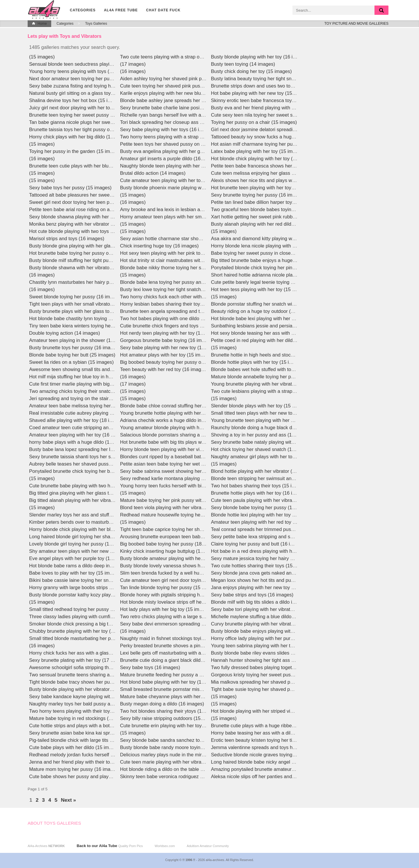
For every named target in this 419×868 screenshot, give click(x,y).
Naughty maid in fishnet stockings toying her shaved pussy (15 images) (197, 638)
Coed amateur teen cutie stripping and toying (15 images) (91, 428)
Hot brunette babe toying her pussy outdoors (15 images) (90, 253)
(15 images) (42, 57)
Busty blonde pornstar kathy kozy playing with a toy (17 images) (97, 595)
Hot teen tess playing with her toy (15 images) (260, 289)
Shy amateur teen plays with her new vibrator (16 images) (91, 551)
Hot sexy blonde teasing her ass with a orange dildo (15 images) (280, 333)
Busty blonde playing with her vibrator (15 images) (83, 689)
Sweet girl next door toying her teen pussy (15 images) (88, 202)
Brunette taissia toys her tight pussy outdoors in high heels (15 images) (105, 130)
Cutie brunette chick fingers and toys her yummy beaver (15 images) (194, 326)
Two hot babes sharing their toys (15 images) (259, 486)
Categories (83, 10)
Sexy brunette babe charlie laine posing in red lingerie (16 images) (191, 108)
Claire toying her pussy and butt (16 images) (259, 544)
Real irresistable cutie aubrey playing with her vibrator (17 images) (100, 413)
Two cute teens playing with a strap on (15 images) (175, 57)
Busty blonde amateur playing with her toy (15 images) (179, 558)
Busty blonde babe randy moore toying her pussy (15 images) (186, 747)
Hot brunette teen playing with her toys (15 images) (266, 188)
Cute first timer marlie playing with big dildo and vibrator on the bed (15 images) (114, 384)
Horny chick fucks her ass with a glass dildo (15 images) (89, 653)
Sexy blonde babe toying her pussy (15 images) (262, 508)
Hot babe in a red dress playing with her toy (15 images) (271, 551)
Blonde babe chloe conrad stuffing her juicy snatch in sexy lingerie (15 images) (204, 406)
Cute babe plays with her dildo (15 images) (75, 747)
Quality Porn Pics (130, 846)
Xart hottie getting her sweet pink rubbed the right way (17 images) (282, 217)
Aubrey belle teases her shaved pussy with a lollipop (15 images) (99, 464)
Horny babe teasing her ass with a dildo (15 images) (267, 733)
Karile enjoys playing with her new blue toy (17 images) (179, 93)
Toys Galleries (96, 24)
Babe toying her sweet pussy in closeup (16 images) (267, 253)
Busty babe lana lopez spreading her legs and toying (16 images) (99, 449)
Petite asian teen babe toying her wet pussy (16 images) (181, 464)
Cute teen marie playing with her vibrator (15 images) (177, 762)
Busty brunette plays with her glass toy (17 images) (84, 311)
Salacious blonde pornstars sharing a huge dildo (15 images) (185, 435)
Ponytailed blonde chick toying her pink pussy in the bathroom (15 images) (291, 268)
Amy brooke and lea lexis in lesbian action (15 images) (179, 210)
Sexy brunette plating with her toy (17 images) (78, 660)
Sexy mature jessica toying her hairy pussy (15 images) (270, 558)
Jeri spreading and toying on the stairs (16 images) (84, 399)
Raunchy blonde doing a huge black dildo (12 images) (269, 428)
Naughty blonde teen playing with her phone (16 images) (181, 166)
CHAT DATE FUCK (163, 10)
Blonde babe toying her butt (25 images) (72, 355)
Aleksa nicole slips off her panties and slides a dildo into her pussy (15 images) (295, 777)
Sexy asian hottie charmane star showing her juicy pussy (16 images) (195, 239)
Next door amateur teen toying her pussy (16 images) (86, 79)
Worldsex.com (165, 846)
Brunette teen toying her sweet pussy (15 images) (82, 115)
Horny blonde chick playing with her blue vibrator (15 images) (95, 529)
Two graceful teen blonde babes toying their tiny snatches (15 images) (286, 210)
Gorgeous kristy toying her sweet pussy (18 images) (267, 675)
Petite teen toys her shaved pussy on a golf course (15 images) (188, 144)
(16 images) (42, 159)
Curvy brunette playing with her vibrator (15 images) (267, 624)
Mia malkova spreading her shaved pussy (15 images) (269, 682)
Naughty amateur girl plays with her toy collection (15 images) (277, 457)
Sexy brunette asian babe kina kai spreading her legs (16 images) (100, 733)
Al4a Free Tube (121, 10)
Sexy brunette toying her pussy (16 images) (258, 195)
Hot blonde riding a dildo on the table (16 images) (173, 769)
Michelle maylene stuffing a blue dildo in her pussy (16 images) (278, 617)
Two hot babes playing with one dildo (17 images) (173, 319)
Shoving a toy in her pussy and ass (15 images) (262, 435)
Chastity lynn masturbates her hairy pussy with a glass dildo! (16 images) (107, 282)
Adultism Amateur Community (208, 846)
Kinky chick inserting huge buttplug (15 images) (171, 551)
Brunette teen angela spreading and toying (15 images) (179, 311)
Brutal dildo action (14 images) (153, 173)
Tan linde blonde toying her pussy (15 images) (170, 588)
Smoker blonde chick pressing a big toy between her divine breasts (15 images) (114, 624)
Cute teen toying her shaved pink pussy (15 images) (176, 86)
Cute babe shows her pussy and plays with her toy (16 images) (97, 777)
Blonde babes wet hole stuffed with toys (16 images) (267, 369)
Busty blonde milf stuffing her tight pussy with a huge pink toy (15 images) (108, 260)
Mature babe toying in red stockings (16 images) (81, 718)
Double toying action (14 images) (65, 333)
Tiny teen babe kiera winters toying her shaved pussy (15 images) (100, 326)
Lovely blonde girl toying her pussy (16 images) (80, 544)
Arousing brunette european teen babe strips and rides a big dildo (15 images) (204, 537)
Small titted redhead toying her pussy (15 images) (82, 609)
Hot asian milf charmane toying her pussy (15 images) (269, 144)
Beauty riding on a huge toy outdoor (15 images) (263, 311)
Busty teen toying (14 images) (243, 64)
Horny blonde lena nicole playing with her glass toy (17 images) (279, 246)
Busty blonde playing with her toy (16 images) (260, 57)
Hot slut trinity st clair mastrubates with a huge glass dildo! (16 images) (196, 260)
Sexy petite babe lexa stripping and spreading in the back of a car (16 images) (295, 537)
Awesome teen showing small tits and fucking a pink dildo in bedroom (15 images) (117, 369)
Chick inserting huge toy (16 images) (159, 246)
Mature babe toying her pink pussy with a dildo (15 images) (183, 500)
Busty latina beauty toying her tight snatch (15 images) (269, 79)
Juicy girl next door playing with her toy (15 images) (84, 108)
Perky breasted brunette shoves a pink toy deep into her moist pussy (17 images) (207, 646)
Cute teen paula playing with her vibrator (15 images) (268, 500)
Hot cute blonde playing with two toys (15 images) (82, 231)
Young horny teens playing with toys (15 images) (81, 71)
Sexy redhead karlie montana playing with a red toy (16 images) (189, 478)
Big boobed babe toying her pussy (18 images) (170, 544)
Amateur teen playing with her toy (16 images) (79, 435)
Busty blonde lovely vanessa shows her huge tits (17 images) (186, 566)
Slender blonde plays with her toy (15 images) (260, 406)
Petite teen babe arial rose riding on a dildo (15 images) (89, 210)
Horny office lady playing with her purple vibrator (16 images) (276, 638)
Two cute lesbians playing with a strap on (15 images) (268, 391)
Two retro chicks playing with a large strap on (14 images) (182, 617)
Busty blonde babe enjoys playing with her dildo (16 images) (276, 631)
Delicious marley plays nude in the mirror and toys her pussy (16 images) (198, 755)
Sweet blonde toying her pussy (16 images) (76, 297)
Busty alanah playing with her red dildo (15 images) (266, 224)
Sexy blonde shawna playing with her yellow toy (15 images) (94, 217)
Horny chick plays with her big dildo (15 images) (80, 137)
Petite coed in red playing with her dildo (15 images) (267, 340)
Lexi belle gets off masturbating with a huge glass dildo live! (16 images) (197, 653)
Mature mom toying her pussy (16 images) (74, 769)
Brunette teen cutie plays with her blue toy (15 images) (88, 166)
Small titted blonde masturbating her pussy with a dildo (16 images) (101, 638)
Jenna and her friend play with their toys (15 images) (85, 762)
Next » (68, 800)
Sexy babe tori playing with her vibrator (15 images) (266, 609)
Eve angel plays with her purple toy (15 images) (80, 558)
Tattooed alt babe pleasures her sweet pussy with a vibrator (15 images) (106, 195)
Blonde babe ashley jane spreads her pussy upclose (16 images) (190, 100)
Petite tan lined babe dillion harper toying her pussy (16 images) (279, 202)
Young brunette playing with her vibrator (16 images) (267, 384)
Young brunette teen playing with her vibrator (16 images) (272, 420)
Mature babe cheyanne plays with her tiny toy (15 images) (182, 697)
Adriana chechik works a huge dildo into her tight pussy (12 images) (193, 420)
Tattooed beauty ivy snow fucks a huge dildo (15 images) (272, 137)
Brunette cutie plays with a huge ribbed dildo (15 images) (272, 726)
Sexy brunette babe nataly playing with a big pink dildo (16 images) (283, 442)
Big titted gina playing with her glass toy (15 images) (85, 493)
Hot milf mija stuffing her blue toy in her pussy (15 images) (91, 377)
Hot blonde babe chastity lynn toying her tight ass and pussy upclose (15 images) (116, 319)
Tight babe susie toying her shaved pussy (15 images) (269, 689)
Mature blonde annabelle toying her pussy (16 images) (269, 377)
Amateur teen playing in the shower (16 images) (81, 340)
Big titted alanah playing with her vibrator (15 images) (86, 500)
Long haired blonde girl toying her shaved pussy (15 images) (94, 537)
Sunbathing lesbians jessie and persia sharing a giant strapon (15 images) (290, 326)
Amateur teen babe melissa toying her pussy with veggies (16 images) (104, 406)
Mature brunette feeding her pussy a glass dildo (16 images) (185, 675)
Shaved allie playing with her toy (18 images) (77, 420)
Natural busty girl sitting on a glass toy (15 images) (83, 93)
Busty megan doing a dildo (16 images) (162, 704)
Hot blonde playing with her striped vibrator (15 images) (270, 711)
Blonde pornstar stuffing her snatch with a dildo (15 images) (275, 304)
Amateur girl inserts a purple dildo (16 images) (170, 159)
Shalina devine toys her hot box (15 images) (76, 100)
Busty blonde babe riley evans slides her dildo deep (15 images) (280, 653)
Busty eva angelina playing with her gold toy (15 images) (181, 151)
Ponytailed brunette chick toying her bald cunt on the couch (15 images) (106, 471)
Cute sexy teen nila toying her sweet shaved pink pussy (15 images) (284, 115)
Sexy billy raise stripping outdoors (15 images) (170, 718)
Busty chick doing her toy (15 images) (251, 71)
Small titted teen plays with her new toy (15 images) (266, 413)
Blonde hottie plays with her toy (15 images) (258, 362)
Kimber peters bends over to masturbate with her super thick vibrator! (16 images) (117, 522)
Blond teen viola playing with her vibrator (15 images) (177, 508)
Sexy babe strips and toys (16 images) (252, 595)
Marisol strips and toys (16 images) (67, 239)
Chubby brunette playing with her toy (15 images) (82, 631)
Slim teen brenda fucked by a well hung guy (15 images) (181, 573)
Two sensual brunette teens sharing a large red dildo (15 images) (99, 675)
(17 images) (133, 64)
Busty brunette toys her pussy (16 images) (74, 348)
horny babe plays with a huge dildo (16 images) (80, 442)
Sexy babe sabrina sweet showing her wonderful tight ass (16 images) (195, 471)
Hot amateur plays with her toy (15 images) (166, 355)
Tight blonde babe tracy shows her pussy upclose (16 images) (96, 682)
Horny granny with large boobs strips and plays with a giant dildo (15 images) (112, 588)
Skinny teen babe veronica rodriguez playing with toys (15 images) (191, 777)
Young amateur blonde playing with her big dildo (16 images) (185, 428)
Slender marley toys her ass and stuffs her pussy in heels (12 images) (104, 515)
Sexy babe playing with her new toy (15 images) (172, 348)
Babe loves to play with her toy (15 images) (75, 573)
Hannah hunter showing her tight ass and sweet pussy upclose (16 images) (292, 660)
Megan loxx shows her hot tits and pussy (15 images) (268, 580)
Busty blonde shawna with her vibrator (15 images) (84, 268)
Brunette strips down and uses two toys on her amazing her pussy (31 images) (295, 86)
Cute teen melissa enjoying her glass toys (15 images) (269, 173)
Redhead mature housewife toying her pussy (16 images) (182, 515)
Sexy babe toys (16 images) (150, 668)
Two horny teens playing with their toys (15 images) (84, 711)
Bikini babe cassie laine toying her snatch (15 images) (87, 580)
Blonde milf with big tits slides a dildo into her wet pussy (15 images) (284, 602)
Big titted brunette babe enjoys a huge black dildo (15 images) (277, 260)
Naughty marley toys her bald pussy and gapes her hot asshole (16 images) (110, 704)
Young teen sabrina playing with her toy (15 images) (267, 646)
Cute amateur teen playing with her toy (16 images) (175, 180)
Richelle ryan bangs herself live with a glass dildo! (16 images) (187, 115)
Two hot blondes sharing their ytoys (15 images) (172, 711)
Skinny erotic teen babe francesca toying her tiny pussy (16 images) (284, 100)
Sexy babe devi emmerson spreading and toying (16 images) (185, 624)
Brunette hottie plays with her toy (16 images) (260, 493)
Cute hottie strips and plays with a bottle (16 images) (85, 726)
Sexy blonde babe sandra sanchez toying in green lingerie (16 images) (196, 740)
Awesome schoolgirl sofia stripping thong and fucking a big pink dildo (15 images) (116, 668)
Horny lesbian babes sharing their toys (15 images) (175, 304)
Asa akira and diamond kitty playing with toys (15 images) (273, 239)
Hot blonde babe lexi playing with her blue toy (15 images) (273, 319)
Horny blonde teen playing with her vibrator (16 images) (180, 449)
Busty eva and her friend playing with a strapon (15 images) (275, 108)
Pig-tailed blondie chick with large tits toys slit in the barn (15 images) (103, 740)
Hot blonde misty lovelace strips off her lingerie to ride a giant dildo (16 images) (205, 602)
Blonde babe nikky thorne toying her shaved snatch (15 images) (189, 268)
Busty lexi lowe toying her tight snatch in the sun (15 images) (185, 289)
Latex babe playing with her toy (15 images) (258, 151)
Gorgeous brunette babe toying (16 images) (167, 340)
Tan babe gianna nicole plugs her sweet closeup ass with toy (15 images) (108, 122)
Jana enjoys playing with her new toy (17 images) (264, 588)
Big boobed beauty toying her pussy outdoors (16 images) (182, 362)
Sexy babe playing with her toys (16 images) (168, 130)
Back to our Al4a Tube (97, 846)
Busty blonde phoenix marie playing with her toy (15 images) (185, 188)
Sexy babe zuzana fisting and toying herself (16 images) (89, 86)
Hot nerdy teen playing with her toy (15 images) (171, 333)
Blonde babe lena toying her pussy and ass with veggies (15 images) (194, 282)
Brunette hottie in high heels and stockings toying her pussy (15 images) (288, 355)
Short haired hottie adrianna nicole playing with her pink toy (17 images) (288, 275)
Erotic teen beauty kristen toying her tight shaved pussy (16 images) (284, 740)
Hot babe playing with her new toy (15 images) (261, 93)
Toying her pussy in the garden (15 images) (76, 151)
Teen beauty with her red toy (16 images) (164, 369)
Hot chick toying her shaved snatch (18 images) (262, 449)
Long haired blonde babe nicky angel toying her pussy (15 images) (282, 762)
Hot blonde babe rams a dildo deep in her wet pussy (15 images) (98, 566)
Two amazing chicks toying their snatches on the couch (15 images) (102, 391)
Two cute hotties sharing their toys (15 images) (261, 566)
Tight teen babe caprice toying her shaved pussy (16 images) (186, 529)
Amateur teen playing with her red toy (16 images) (264, 522)
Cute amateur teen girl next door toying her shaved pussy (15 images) (195, 580)
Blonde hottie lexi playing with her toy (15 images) (264, 515)
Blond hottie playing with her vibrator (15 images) (263, 471)
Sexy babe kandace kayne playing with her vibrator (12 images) (97, 697)
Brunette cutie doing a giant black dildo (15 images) (175, 660)
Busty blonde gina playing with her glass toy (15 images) (90, 246)
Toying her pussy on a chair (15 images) (254, 122)
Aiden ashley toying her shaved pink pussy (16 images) (179, 79)
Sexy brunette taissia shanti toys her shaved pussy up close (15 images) (107, 457)
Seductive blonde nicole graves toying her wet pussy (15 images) (281, 755)
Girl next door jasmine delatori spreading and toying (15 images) (280, 130)
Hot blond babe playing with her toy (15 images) (172, 682)
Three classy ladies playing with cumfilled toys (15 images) (92, 617)
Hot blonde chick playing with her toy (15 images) (264, 159)
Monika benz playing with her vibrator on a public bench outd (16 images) (108, 224)
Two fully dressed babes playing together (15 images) (268, 668)
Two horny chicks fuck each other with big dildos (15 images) (185, 297)
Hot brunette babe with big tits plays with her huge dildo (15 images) (193, 442)
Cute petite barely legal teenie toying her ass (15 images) (272, 282)
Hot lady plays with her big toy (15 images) (166, 609)
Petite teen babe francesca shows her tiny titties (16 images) (276, 166)
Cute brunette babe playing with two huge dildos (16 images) (94, 486)
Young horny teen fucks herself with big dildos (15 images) (183, 486)
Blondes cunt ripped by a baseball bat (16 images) (174, 457)
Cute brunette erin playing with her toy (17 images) (174, 726)
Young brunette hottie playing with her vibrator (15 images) (183, 413)
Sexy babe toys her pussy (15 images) (70, 188)
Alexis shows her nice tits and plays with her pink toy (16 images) (281, 180)
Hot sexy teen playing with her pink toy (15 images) (175, 253)
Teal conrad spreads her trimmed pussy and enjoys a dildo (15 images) (287, 529)
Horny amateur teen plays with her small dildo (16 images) (183, 217)
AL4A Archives (45, 9)
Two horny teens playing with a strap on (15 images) (176, 137)
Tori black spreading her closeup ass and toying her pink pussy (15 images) (201, 122)
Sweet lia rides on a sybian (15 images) (71, 362)
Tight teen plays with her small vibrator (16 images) (84, 304)
